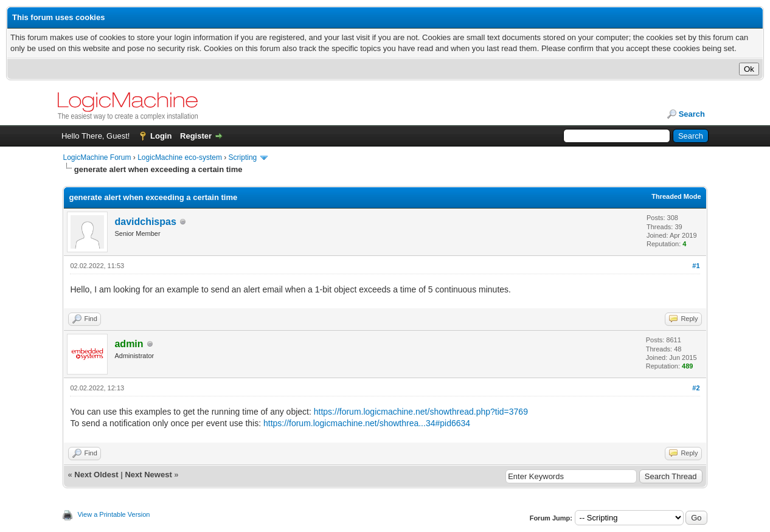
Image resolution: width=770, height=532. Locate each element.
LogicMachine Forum (97, 157)
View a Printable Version (113, 514)
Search (692, 114)
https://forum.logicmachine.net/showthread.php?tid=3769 (421, 412)
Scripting (243, 157)
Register (196, 136)
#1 (696, 266)
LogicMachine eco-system (180, 157)
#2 (696, 388)
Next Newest (148, 475)
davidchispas (145, 222)
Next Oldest (96, 475)
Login (161, 136)
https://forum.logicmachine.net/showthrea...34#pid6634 (367, 423)
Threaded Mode (676, 196)
